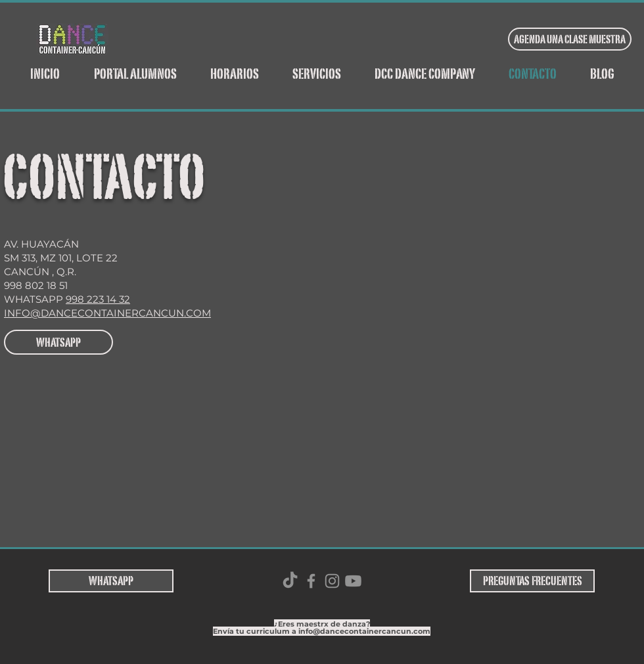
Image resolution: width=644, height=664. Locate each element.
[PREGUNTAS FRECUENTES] (532, 581)
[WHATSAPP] (58, 342)
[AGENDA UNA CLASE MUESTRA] (570, 39)
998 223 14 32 (98, 299)
